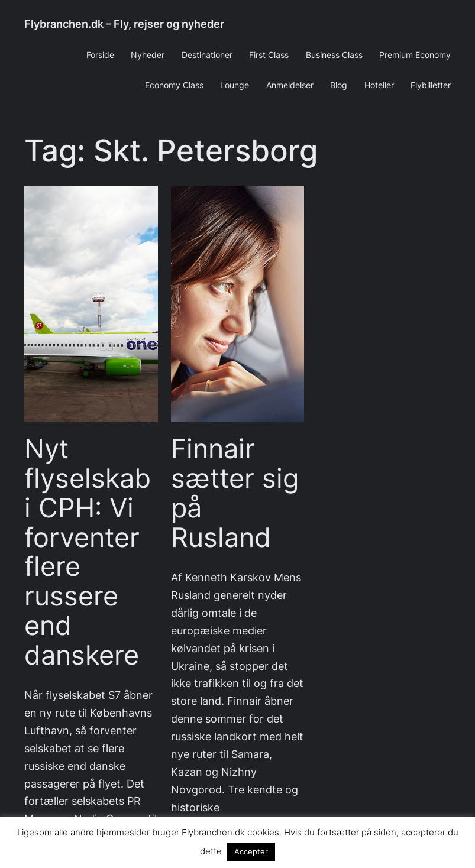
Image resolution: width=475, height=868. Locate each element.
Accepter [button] (251, 851)
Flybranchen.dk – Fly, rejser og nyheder (124, 24)
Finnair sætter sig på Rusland (235, 493)
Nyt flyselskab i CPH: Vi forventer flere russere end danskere (88, 552)
